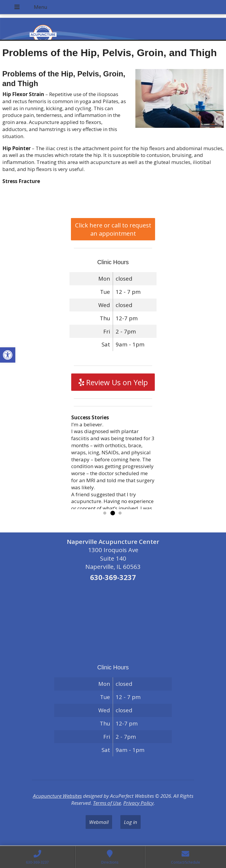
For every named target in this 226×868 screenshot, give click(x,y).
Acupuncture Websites (57, 796)
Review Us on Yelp (113, 382)
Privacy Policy (138, 803)
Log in (131, 822)
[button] (8, 355)
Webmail (99, 822)
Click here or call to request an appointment (113, 229)
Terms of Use (107, 803)
